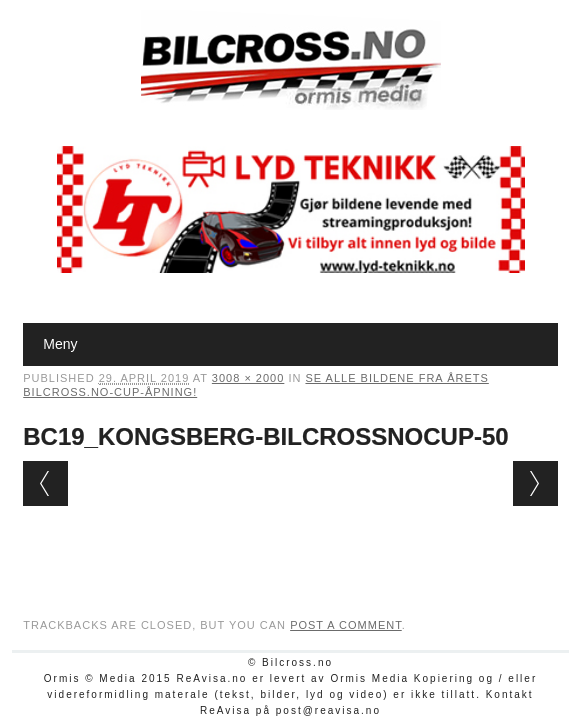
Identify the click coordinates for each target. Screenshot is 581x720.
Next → (535, 483)
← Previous (45, 483)
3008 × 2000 (248, 378)
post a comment (346, 625)
